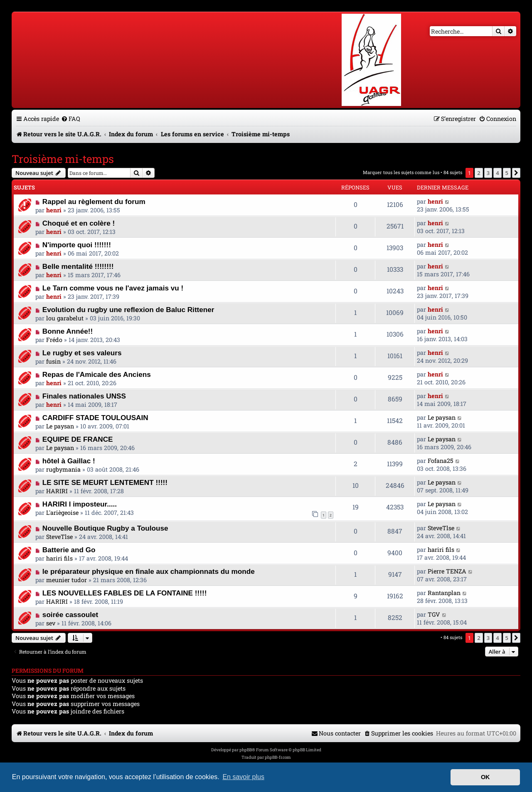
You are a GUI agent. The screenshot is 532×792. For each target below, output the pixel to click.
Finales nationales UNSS (84, 396)
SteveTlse (59, 537)
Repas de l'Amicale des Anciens (97, 374)
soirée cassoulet (70, 615)
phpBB (246, 750)
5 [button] (507, 173)
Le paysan (60, 426)
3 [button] (488, 173)
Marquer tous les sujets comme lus (401, 172)
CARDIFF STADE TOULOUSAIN (95, 418)
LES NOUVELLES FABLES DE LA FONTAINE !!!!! (125, 593)
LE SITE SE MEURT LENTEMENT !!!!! (105, 482)
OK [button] (485, 777)
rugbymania (63, 469)
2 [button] (479, 173)
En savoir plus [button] (243, 777)
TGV (434, 614)
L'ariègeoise (62, 513)
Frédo (54, 340)
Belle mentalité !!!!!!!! (78, 266)
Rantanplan (444, 593)
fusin (53, 361)
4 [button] (497, 173)
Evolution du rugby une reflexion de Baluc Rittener (128, 310)
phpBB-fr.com (278, 757)
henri (54, 210)
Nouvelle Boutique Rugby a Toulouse (105, 528)
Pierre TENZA (447, 571)
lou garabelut (65, 318)
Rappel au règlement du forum (94, 202)
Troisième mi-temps (63, 159)
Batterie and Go (69, 550)
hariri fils (59, 558)
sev (51, 623)
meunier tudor (66, 580)
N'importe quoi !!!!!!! (77, 245)
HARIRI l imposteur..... (80, 504)
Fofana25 (441, 461)
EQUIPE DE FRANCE (78, 439)
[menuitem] (71, 119)
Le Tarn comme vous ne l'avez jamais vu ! (113, 288)
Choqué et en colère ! (79, 223)
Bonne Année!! (68, 331)
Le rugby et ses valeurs (82, 353)
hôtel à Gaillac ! (69, 461)
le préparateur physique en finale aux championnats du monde (149, 571)
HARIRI (57, 491)
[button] (516, 173)
